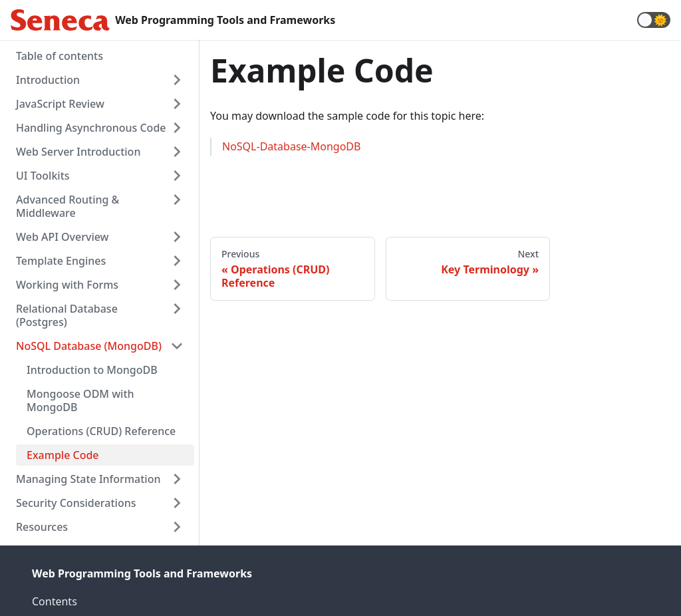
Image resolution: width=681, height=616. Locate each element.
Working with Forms (67, 285)
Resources (42, 527)
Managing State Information (88, 479)
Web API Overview (63, 237)
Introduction (48, 80)
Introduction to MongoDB (92, 370)
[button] (654, 20)
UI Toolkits (43, 176)
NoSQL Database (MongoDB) (89, 346)
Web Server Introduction (78, 152)
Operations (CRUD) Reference (101, 431)
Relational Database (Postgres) (67, 315)
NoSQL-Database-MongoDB (291, 146)
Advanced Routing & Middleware (68, 206)
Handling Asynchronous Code (91, 128)
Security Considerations (76, 503)
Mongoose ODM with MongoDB (80, 400)
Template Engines (61, 261)
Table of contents (60, 56)
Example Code (63, 455)
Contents (55, 601)
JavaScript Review (60, 104)
